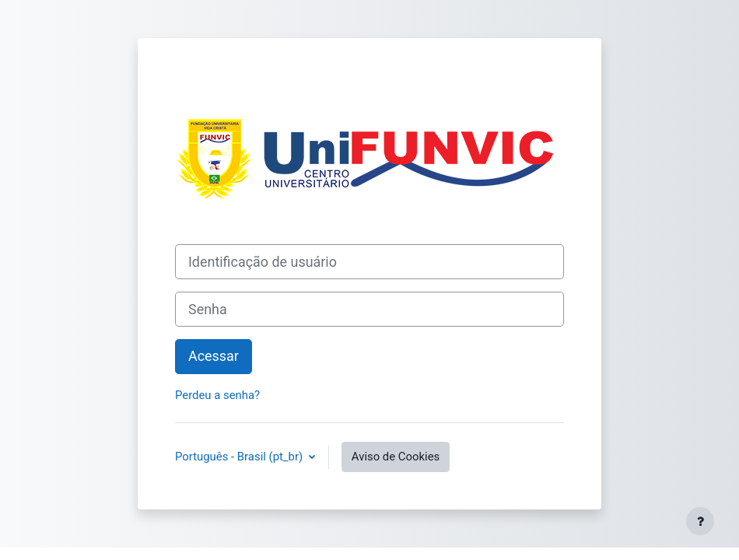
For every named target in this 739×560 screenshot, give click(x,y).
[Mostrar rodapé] (700, 521)
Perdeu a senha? (217, 395)
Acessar (214, 356)
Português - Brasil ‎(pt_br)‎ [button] (240, 457)
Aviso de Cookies (396, 457)
